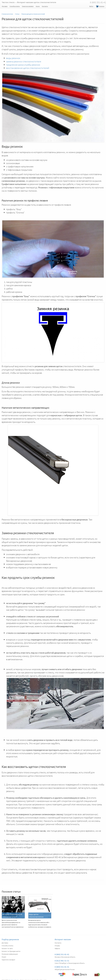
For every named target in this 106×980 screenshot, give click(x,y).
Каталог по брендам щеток (11, 951)
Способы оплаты (15, 6)
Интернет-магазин (63, 939)
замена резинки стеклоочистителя (24, 61)
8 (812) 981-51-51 (62, 961)
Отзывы (57, 946)
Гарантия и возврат (28, 6)
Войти (91, 6)
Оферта (57, 948)
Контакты (45, 6)
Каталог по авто (7, 948)
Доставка (5, 6)
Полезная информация (10, 954)
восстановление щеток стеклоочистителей (28, 68)
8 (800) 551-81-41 (62, 954)
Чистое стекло (29, 2)
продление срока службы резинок (23, 65)
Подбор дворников (10, 939)
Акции (38, 6)
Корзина (100, 7)
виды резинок (13, 58)
